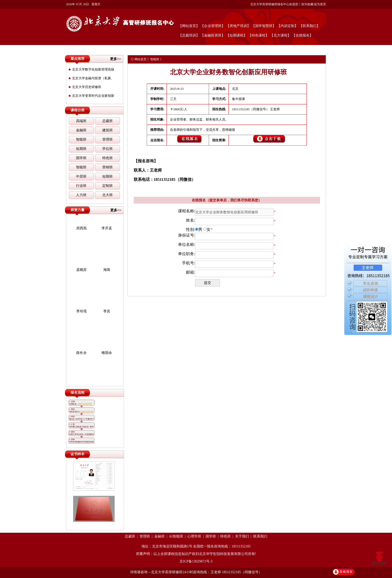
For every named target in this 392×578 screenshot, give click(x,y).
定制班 (107, 186)
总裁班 (107, 121)
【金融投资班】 (213, 35)
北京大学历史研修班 (85, 87)
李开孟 (107, 228)
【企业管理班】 (213, 26)
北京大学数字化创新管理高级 (91, 69)
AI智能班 (176, 536)
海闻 (107, 270)
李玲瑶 (81, 311)
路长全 (81, 353)
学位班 (107, 149)
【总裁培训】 (189, 35)
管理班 (107, 139)
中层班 (81, 176)
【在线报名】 (302, 35)
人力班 (81, 195)
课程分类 (77, 110)
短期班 (81, 149)
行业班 (81, 186)
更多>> (115, 59)
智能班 (81, 139)
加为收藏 (307, 4)
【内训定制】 (287, 26)
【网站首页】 (189, 26)
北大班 (107, 195)
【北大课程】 (280, 35)
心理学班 (194, 536)
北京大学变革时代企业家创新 (91, 96)
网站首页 (140, 59)
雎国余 (107, 353)
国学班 (81, 158)
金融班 (81, 130)
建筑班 (107, 130)
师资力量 (77, 210)
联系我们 (260, 536)
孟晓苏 (81, 270)
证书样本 (77, 454)
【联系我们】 (309, 26)
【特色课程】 (258, 35)
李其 (107, 311)
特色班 (107, 158)
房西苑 (81, 228)
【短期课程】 (236, 35)
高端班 (81, 121)
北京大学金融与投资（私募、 (91, 78)
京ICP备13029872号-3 (196, 561)
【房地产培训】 (238, 26)
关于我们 (242, 536)
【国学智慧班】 (264, 26)
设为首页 (320, 4)
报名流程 (77, 393)
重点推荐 (77, 59)
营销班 (107, 167)
